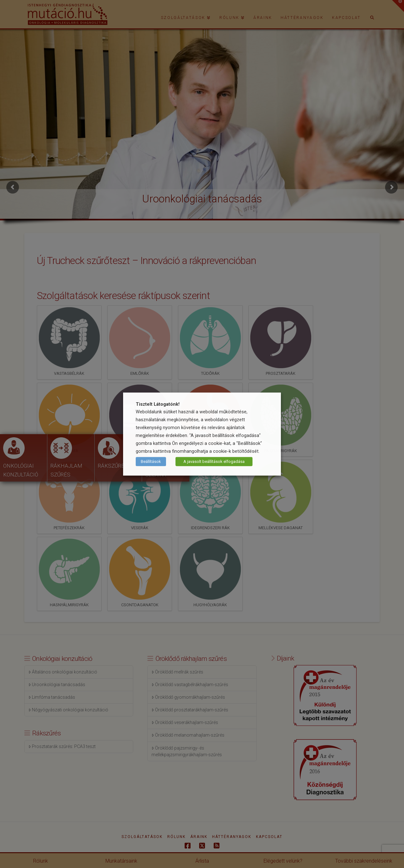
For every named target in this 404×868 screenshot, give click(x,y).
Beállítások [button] (151, 461)
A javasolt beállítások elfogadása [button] (214, 461)
